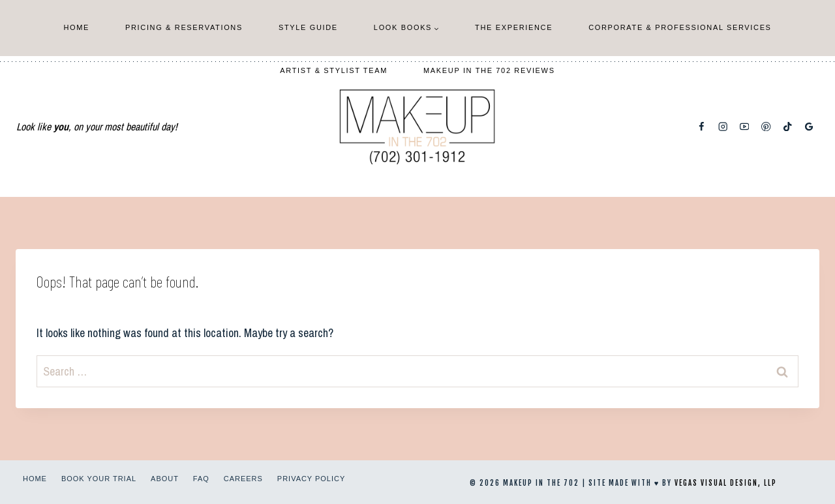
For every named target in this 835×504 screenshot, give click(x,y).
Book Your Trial (99, 479)
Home (76, 27)
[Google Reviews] (809, 127)
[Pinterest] (766, 127)
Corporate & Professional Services (680, 27)
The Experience (514, 27)
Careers (243, 479)
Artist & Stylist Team (334, 70)
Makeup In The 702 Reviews (489, 70)
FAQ (201, 479)
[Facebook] (702, 127)
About (165, 479)
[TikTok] (788, 127)
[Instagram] (723, 127)
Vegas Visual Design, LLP (726, 483)
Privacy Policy (311, 479)
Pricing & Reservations (184, 27)
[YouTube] (745, 127)
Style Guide (308, 27)
